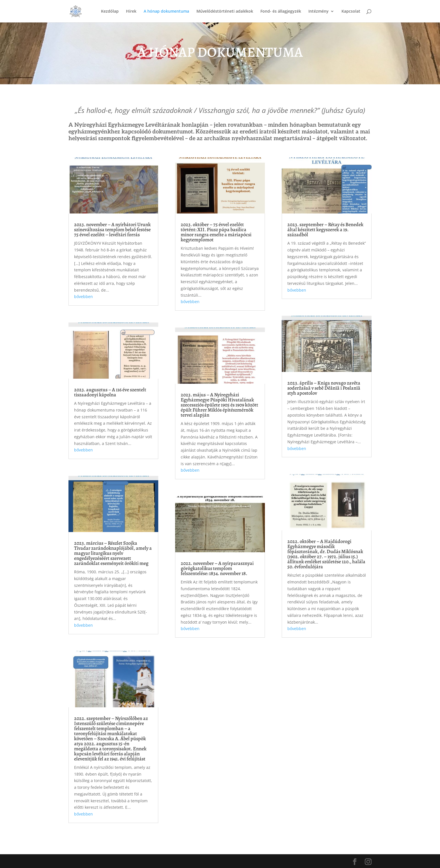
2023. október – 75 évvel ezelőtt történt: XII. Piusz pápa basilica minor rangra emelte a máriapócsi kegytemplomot (216, 232)
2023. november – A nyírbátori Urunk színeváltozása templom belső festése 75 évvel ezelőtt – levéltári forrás (112, 230)
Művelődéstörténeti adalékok (225, 12)
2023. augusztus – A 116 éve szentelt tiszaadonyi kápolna (110, 392)
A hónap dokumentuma (166, 12)
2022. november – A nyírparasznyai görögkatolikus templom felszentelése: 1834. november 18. (217, 568)
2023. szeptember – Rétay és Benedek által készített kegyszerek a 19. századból (325, 230)
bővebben (83, 296)
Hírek (131, 12)
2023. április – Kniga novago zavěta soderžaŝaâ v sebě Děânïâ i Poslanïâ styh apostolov (324, 388)
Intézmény (318, 12)
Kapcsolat (351, 12)
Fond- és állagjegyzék (281, 12)
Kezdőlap (110, 12)
